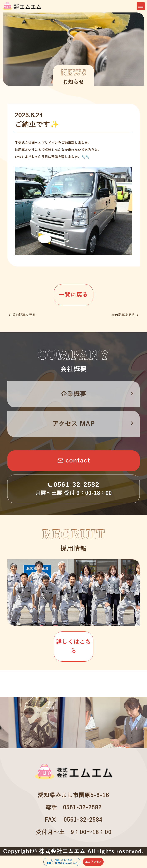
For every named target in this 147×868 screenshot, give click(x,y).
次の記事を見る (126, 315)
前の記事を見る (21, 315)
